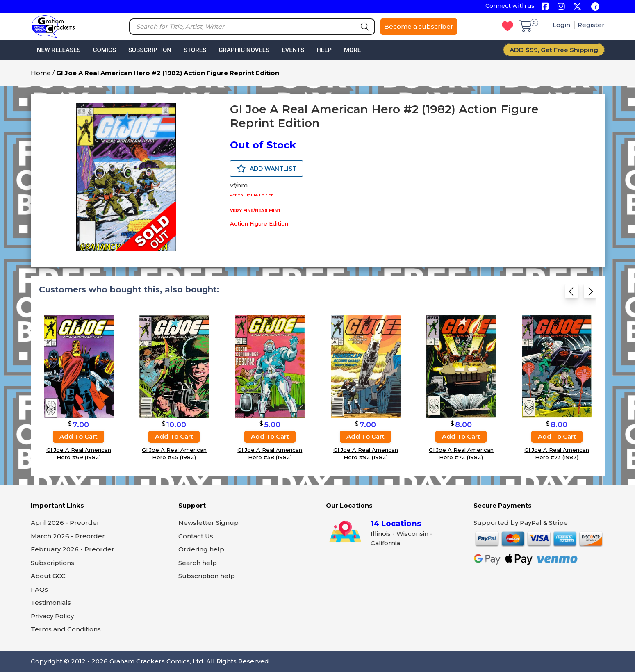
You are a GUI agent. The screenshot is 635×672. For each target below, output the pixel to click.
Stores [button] (195, 50)
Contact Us (196, 536)
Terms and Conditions (66, 629)
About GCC (48, 576)
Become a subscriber (419, 26)
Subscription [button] (150, 50)
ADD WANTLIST (266, 169)
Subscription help (207, 576)
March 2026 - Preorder (68, 536)
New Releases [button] (59, 50)
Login (562, 25)
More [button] (352, 50)
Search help (198, 563)
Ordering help (201, 549)
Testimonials (51, 603)
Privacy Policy (52, 616)
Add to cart (79, 436)
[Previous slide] (572, 293)
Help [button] (324, 50)
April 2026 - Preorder (65, 523)
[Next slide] (590, 293)
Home (41, 73)
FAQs (39, 589)
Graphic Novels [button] (244, 50)
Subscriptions (52, 563)
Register (591, 25)
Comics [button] (105, 50)
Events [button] (293, 50)
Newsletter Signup (208, 523)
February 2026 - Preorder (73, 549)
